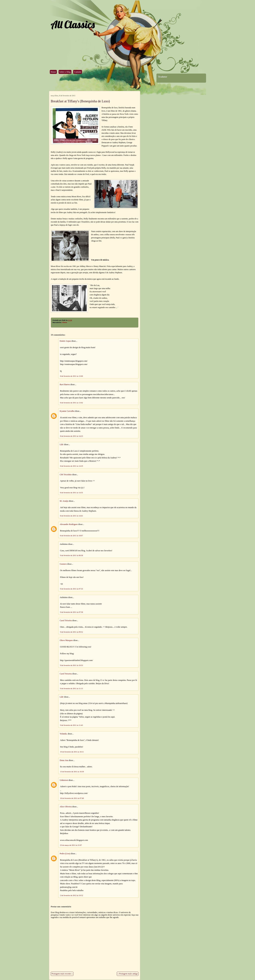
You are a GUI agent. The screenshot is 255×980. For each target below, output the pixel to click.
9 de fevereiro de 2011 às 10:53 (71, 665)
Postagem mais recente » (62, 974)
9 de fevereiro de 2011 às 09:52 (71, 632)
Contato (78, 72)
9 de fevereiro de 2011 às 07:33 (71, 589)
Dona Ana (64, 760)
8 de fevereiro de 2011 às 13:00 (71, 376)
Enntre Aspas (65, 341)
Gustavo (63, 564)
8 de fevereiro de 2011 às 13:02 (71, 403)
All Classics (73, 24)
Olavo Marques (66, 640)
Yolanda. (63, 734)
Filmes (65, 322)
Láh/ (62, 444)
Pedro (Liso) (65, 854)
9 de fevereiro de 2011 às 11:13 (71, 688)
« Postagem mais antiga (128, 974)
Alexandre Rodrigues (69, 524)
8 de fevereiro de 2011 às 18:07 (71, 536)
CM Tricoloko (66, 475)
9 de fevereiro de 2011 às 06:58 (71, 555)
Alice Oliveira (66, 807)
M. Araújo (64, 501)
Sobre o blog (65, 72)
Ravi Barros (65, 384)
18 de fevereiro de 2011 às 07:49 (72, 798)
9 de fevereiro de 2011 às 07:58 (71, 612)
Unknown (64, 780)
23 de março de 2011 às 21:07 (71, 845)
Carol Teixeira (66, 620)
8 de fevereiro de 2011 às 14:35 (71, 493)
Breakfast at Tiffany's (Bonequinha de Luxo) (80, 101)
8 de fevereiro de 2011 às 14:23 (71, 436)
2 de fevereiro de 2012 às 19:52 (72, 895)
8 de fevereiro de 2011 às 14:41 (71, 516)
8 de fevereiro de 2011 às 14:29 (71, 466)
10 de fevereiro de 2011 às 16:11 (72, 752)
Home (53, 72)
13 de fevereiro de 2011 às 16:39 (72, 772)
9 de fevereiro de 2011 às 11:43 (71, 725)
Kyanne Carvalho (67, 411)
